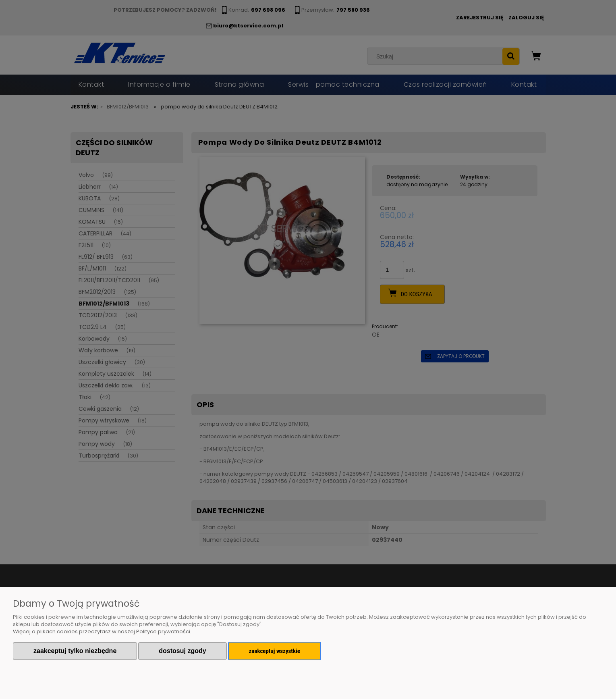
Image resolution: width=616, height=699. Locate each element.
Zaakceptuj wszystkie (275, 651)
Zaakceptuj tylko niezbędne (75, 651)
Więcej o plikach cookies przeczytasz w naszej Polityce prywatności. (102, 631)
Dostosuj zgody (182, 651)
